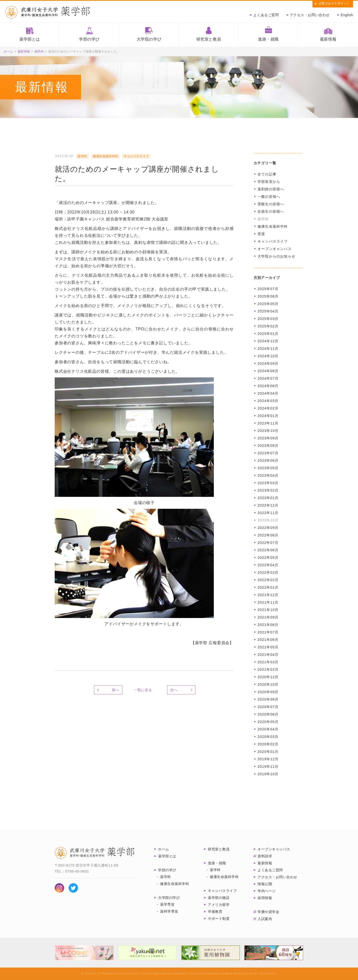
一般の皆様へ (269, 197)
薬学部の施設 (219, 898)
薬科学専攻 (169, 911)
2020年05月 (268, 722)
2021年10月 (268, 610)
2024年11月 (268, 349)
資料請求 (265, 856)
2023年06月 (268, 461)
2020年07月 (268, 707)
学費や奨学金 (268, 912)
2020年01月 (268, 752)
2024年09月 (268, 363)
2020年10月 (268, 684)
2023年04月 (268, 475)
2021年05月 (268, 647)
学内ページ (267, 891)
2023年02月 (268, 490)
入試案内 (265, 919)
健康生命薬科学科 (273, 226)
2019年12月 (268, 759)
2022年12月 (268, 505)
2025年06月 (268, 296)
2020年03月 (268, 737)
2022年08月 (268, 535)
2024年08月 (268, 371)
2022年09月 (268, 528)
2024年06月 (268, 386)
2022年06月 (268, 550)
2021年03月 (268, 662)
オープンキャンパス (275, 249)
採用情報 (265, 898)
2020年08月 (268, 699)
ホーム (8, 52)
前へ (115, 690)
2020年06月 (268, 714)
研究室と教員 (209, 39)
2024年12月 (268, 341)
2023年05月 (268, 468)
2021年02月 (268, 670)
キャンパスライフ (273, 241)
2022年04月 (268, 565)
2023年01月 (268, 498)
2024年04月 (268, 393)
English (347, 15)
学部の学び (89, 39)
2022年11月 (268, 513)
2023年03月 (268, 483)
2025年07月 (268, 289)
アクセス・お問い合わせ (310, 15)
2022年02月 (268, 580)
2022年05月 (268, 558)
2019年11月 (268, 767)
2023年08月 (268, 446)
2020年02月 (268, 744)
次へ (174, 690)
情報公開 (265, 884)
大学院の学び (149, 39)
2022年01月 (268, 587)
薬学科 (39, 52)
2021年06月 (268, 640)
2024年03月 (268, 401)
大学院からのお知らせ (276, 256)
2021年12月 (268, 595)
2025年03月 (268, 319)
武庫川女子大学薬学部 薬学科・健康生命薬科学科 (47, 12)
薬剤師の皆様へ (271, 189)
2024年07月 (268, 378)
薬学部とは (30, 39)
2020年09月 (268, 692)
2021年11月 (268, 602)
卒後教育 (215, 912)
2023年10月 (268, 431)
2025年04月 (268, 311)
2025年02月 (268, 326)
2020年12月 (268, 677)
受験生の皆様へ (271, 204)
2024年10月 (268, 356)
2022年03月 (268, 572)
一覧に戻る (143, 690)
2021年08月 (268, 625)
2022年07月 (268, 543)
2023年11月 (268, 423)
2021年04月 (268, 655)
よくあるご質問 (266, 15)
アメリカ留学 (219, 905)
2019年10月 (268, 774)
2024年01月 (268, 416)
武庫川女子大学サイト (334, 3)
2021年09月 (268, 617)
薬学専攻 (167, 904)
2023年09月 (268, 438)
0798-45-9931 (77, 871)
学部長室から (269, 182)
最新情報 (328, 39)
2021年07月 (268, 632)
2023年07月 (268, 453)
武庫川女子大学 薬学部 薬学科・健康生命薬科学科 (94, 853)
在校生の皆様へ (271, 211)
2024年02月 (268, 408)
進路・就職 (268, 39)
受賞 (261, 234)
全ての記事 (267, 174)
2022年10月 (268, 520)
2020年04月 (268, 729)
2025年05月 (268, 304)
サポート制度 (219, 919)
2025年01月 (268, 334)
